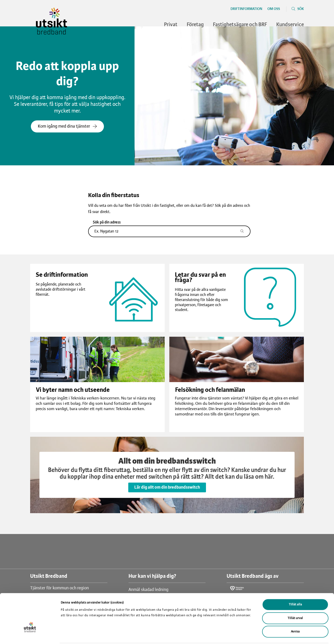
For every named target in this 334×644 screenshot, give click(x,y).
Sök (301, 9)
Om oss (274, 9)
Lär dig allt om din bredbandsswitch (167, 487)
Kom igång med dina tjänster (67, 126)
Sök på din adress (107, 222)
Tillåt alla (295, 587)
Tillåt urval (295, 601)
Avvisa (295, 614)
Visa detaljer (241, 635)
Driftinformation (246, 9)
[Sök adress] (244, 231)
